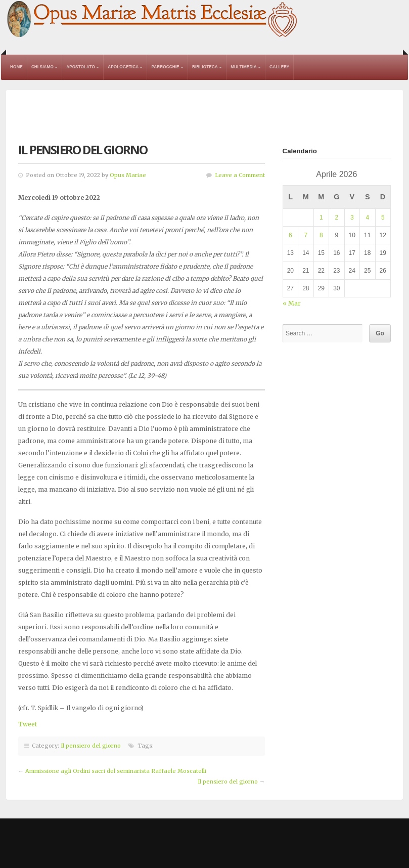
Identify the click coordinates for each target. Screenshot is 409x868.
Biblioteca (205, 67)
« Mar (292, 303)
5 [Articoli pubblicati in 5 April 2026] (383, 218)
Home (16, 67)
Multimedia (244, 67)
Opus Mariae (128, 175)
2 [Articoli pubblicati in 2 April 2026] (336, 218)
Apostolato (81, 67)
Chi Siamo (42, 67)
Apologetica (123, 67)
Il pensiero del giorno (91, 746)
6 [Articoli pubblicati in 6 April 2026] (290, 235)
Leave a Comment (240, 175)
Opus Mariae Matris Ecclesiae (153, 20)
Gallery (279, 67)
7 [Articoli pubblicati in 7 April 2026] (306, 235)
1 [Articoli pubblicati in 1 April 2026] (321, 218)
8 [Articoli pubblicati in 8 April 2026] (321, 235)
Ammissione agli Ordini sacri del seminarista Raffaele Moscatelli (116, 771)
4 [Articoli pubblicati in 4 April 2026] (367, 218)
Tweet (28, 724)
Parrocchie (165, 67)
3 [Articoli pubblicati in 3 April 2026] (352, 218)
